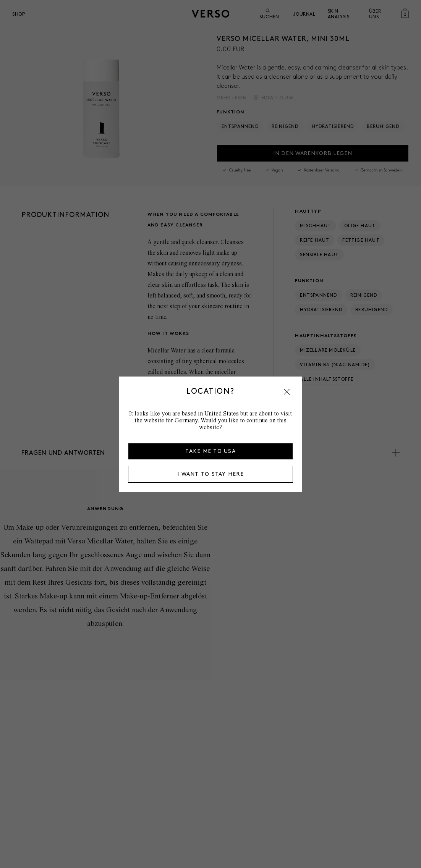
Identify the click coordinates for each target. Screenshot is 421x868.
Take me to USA (210, 451)
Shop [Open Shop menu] (19, 14)
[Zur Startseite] (210, 14)
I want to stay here (210, 474)
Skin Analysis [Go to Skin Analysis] (339, 14)
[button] (287, 392)
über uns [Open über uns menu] (375, 14)
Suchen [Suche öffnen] (269, 14)
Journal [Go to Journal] (304, 14)
